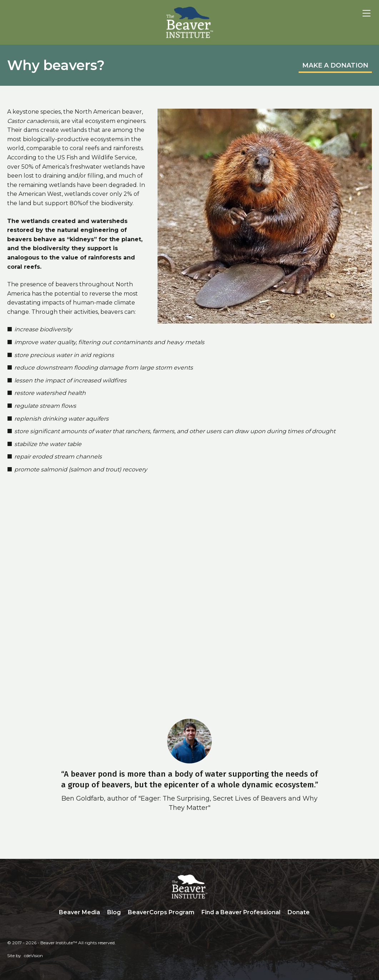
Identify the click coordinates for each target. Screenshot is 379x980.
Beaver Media (79, 912)
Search (319, 913)
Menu (366, 13)
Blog (114, 912)
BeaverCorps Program (161, 912)
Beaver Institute (190, 23)
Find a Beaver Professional (241, 912)
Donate (299, 912)
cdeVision (33, 956)
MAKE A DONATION (335, 65)
